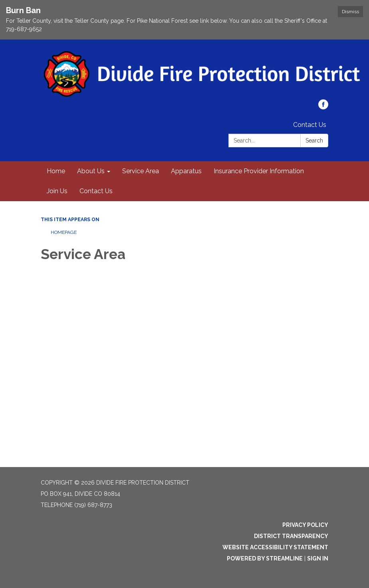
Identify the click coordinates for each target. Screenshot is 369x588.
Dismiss (350, 12)
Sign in (318, 558)
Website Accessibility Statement (275, 547)
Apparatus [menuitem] (186, 171)
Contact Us (310, 125)
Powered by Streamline (265, 558)
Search (314, 141)
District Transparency (291, 536)
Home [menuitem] (56, 171)
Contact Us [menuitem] (96, 191)
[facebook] (323, 107)
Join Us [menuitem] (57, 191)
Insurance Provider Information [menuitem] (259, 171)
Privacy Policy (305, 525)
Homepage (64, 232)
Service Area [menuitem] (141, 171)
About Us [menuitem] (91, 171)
